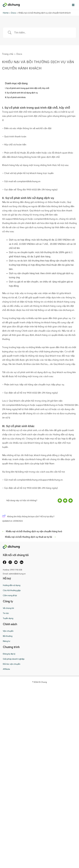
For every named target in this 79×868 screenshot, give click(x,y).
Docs (19, 54)
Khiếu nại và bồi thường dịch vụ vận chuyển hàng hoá (32, 531)
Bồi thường (8, 636)
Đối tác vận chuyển (12, 664)
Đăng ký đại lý (9, 654)
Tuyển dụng (8, 618)
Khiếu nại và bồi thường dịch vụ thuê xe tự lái (30, 537)
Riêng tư (6, 641)
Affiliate (6, 669)
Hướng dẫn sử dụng (12, 585)
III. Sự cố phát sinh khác (15, 97)
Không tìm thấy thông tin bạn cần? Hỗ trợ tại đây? (28, 517)
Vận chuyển (8, 631)
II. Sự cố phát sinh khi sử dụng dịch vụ (21, 93)
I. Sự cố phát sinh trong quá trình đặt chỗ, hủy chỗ (27, 88)
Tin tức (6, 613)
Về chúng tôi (8, 608)
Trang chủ (8, 54)
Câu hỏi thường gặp (12, 590)
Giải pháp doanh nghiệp (14, 659)
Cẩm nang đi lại (10, 596)
